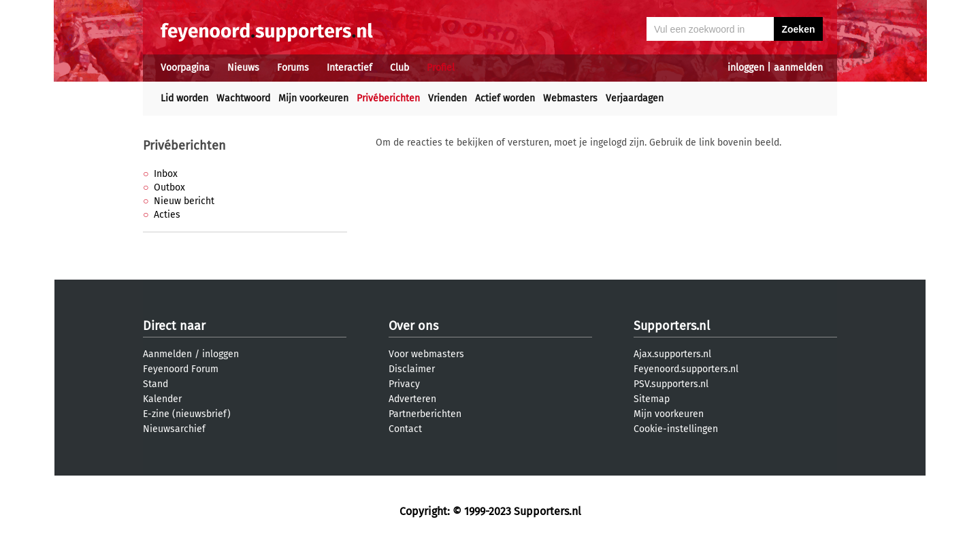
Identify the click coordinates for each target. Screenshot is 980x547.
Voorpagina (185, 68)
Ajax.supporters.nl (672, 354)
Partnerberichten (425, 414)
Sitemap (652, 399)
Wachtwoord (243, 98)
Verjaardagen (635, 98)
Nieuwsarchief (174, 429)
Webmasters (570, 98)
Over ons (413, 326)
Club (399, 68)
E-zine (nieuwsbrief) (187, 414)
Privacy (404, 384)
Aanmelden (167, 354)
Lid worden (184, 98)
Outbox (169, 187)
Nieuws (243, 68)
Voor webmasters (426, 354)
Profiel (441, 68)
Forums (293, 68)
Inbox (166, 174)
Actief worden (505, 98)
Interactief (349, 68)
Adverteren (412, 399)
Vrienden (447, 98)
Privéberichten (388, 98)
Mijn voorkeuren (313, 98)
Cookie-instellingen (676, 429)
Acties (167, 215)
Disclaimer (412, 369)
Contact (405, 429)
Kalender (162, 399)
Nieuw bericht (184, 201)
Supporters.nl (672, 326)
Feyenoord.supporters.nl (686, 369)
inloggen (746, 68)
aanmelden (798, 68)
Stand (156, 384)
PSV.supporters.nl (671, 384)
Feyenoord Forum (181, 369)
